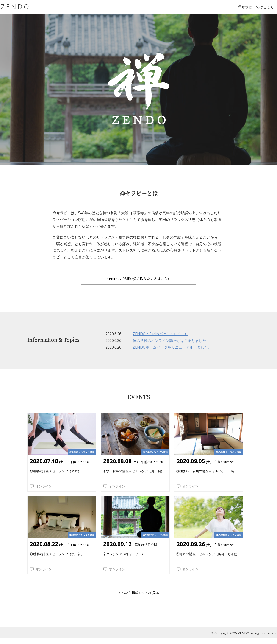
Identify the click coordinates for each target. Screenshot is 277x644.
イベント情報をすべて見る (138, 596)
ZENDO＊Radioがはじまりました (161, 337)
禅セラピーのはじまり (256, 7)
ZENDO (16, 7)
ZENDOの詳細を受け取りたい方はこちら (139, 279)
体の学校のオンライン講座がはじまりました (169, 344)
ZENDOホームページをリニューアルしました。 (172, 350)
